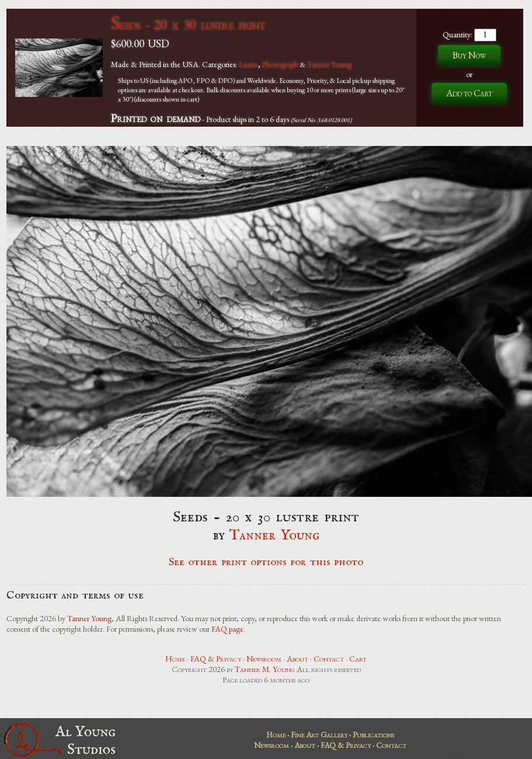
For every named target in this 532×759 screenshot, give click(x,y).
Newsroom (264, 659)
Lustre (248, 64)
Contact (329, 659)
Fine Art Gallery (319, 734)
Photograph (280, 64)
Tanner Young (329, 64)
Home (175, 659)
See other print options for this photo (266, 562)
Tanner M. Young (265, 669)
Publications (373, 734)
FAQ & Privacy (216, 659)
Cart (358, 659)
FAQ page (227, 629)
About (298, 659)
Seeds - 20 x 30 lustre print (188, 24)
